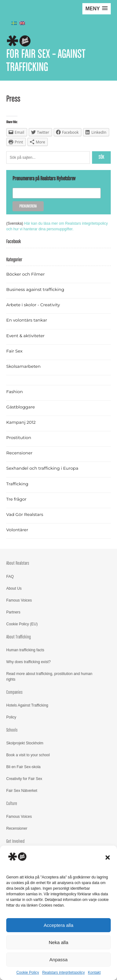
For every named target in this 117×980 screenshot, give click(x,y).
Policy (11, 717)
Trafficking (17, 484)
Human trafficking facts (25, 650)
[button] (108, 857)
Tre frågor (16, 499)
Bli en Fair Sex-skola (23, 767)
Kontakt (94, 972)
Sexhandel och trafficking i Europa (42, 468)
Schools (12, 730)
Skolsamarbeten (23, 366)
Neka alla (58, 942)
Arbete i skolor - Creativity (33, 305)
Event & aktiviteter (25, 336)
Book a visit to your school (28, 755)
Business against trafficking (35, 289)
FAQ (10, 577)
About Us (14, 588)
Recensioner (19, 453)
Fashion (15, 392)
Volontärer (17, 530)
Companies (14, 692)
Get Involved (15, 841)
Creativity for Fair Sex (24, 779)
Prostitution (19, 437)
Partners (13, 612)
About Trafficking (19, 637)
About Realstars (18, 563)
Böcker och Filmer (25, 274)
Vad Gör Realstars (25, 514)
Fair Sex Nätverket (22, 791)
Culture (12, 804)
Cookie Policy (28, 972)
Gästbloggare (21, 407)
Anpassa (58, 960)
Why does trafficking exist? (29, 662)
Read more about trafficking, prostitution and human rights (49, 677)
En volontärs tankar (27, 320)
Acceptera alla (58, 925)
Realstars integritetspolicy (63, 972)
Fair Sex (14, 351)
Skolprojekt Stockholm (25, 743)
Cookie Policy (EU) (22, 624)
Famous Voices (19, 600)
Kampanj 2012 (21, 422)
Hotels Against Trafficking (27, 705)
